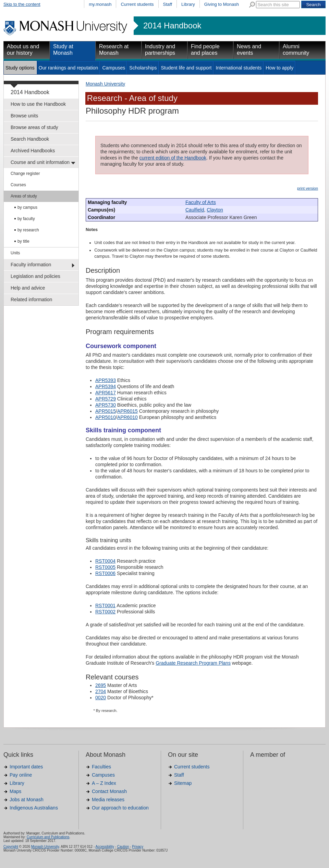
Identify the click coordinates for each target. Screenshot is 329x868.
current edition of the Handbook (173, 158)
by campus (27, 207)
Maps (15, 791)
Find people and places (205, 50)
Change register (25, 174)
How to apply (279, 68)
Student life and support (186, 68)
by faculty (26, 219)
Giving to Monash (222, 4)
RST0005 (105, 567)
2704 (101, 691)
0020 (101, 698)
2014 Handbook (172, 26)
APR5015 (106, 411)
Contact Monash (109, 791)
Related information (31, 299)
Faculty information (31, 265)
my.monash (100, 4)
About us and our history (23, 50)
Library (188, 4)
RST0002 (105, 612)
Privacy (138, 847)
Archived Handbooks (33, 151)
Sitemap (183, 783)
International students (239, 68)
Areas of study (24, 196)
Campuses (114, 68)
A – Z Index (104, 783)
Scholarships (143, 68)
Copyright (11, 847)
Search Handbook (30, 139)
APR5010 (106, 417)
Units (15, 253)
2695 (101, 685)
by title (23, 241)
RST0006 (105, 573)
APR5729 (106, 399)
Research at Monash (114, 50)
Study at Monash (63, 50)
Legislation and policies (35, 276)
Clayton (215, 210)
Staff (168, 4)
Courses (18, 185)
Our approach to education (120, 808)
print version (308, 188)
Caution (123, 847)
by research (28, 230)
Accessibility (105, 847)
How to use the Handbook (38, 104)
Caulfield (195, 210)
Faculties (101, 767)
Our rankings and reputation (69, 68)
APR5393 (106, 380)
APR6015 (127, 411)
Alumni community (296, 50)
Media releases (108, 800)
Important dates (26, 767)
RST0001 (105, 605)
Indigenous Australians (34, 808)
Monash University (105, 84)
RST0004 (105, 561)
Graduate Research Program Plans (193, 663)
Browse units (24, 116)
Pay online (21, 775)
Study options (20, 68)
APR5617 (106, 393)
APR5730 (106, 405)
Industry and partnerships (160, 50)
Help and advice (28, 288)
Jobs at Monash (27, 800)
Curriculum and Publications (48, 837)
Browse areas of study (34, 127)
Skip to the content (22, 4)
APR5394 (106, 386)
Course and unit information (40, 162)
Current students (137, 4)
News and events (249, 50)
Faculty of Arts (201, 202)
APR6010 (127, 417)
